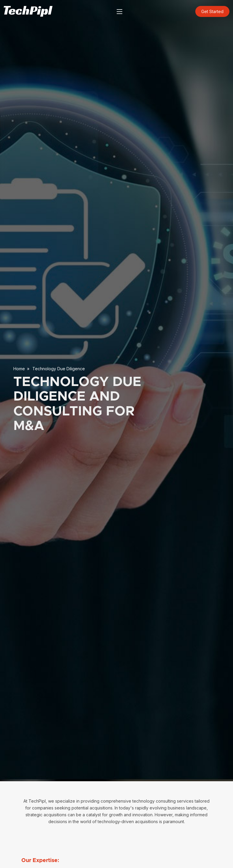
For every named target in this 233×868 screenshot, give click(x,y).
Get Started (212, 11)
